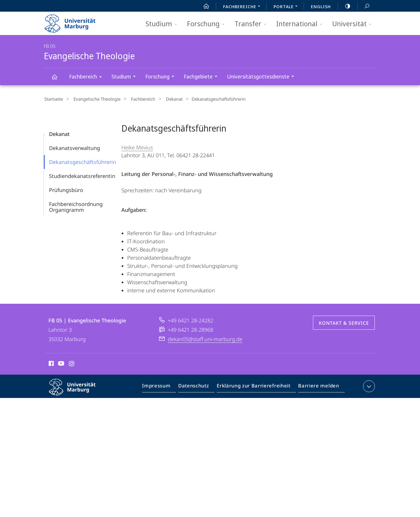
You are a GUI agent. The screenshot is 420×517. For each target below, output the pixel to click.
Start (203, 6)
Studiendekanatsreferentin (82, 175)
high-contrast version (344, 6)
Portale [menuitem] (287, 7)
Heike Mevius (137, 146)
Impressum (163, 387)
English (321, 6)
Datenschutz (198, 387)
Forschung (208, 24)
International (301, 24)
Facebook (51, 364)
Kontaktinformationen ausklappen (368, 385)
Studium (163, 24)
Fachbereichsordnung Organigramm (76, 206)
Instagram (72, 364)
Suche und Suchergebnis (364, 6)
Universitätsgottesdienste (262, 77)
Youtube (61, 364)
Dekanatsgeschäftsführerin (83, 161)
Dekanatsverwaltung (75, 147)
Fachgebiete (202, 77)
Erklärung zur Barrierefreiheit (256, 387)
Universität (354, 24)
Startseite (53, 99)
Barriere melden (317, 387)
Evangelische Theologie (58, 80)
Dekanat (165, 99)
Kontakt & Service (344, 322)
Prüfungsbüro (66, 189)
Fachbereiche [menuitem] (243, 7)
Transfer (252, 24)
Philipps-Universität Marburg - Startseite (75, 22)
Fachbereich (87, 77)
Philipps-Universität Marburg (77, 391)
